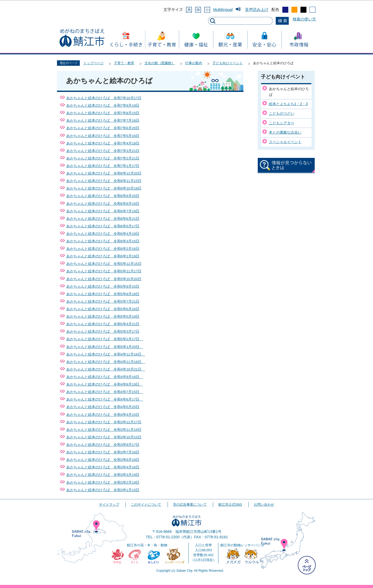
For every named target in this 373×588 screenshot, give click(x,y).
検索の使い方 (304, 19)
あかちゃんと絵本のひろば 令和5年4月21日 (103, 324)
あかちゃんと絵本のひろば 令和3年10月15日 (104, 437)
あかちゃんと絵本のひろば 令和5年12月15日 (104, 264)
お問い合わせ (264, 504)
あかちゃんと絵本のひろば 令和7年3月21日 (103, 151)
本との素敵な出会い (285, 132)
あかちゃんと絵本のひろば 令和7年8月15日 (103, 113)
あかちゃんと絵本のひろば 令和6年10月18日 (104, 188)
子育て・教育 (124, 63)
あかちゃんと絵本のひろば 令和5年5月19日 (103, 317)
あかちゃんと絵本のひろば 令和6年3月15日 (103, 241)
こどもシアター (282, 123)
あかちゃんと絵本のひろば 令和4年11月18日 (106, 362)
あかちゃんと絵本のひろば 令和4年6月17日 (105, 399)
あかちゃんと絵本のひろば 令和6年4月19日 (103, 234)
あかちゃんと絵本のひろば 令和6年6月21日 (103, 219)
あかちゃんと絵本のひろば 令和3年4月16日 (103, 467)
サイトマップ (109, 504)
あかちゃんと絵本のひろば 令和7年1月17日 (103, 166)
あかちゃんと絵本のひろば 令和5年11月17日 (104, 271)
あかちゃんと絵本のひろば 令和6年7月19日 (103, 211)
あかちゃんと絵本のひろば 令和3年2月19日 (103, 482)
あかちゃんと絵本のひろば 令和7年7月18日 (103, 121)
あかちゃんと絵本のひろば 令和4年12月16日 (106, 354)
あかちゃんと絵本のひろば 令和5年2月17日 (105, 339)
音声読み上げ (257, 9)
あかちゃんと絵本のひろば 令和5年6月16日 (103, 309)
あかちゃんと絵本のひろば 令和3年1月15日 (103, 490)
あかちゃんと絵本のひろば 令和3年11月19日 (104, 430)
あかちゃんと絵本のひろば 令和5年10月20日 (104, 279)
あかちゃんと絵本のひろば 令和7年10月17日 (104, 98)
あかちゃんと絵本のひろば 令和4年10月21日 (106, 369)
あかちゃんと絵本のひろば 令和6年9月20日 (103, 196)
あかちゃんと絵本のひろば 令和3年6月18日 (103, 460)
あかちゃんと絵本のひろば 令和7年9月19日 (103, 106)
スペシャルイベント (285, 142)
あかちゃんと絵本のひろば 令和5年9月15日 (103, 286)
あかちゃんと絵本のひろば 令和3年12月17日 (104, 422)
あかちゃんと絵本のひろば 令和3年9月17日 (103, 445)
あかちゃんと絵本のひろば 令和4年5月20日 (103, 407)
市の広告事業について (190, 504)
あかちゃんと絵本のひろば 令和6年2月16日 (103, 249)
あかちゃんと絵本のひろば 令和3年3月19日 (103, 475)
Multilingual (223, 9)
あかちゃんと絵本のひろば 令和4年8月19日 (105, 384)
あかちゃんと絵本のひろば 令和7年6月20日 (103, 128)
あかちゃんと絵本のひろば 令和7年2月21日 (103, 158)
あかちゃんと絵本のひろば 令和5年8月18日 (103, 294)
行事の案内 (194, 63)
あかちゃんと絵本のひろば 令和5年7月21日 (103, 302)
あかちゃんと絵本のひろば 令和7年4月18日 (103, 143)
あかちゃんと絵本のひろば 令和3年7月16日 (103, 452)
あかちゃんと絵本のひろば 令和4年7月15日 (105, 392)
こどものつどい (282, 113)
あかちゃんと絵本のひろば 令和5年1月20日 (105, 347)
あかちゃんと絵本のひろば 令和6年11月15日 (104, 181)
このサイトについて (146, 504)
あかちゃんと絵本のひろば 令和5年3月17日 (103, 332)
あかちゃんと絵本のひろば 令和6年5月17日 (103, 226)
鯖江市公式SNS (230, 504)
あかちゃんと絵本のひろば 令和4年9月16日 (105, 377)
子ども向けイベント (228, 63)
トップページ (94, 63)
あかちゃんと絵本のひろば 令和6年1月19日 (103, 256)
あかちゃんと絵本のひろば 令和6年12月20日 (104, 173)
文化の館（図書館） (160, 63)
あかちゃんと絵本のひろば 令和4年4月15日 (103, 415)
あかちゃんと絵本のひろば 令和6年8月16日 (103, 204)
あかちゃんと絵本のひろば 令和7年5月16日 (103, 136)
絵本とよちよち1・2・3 (288, 104)
